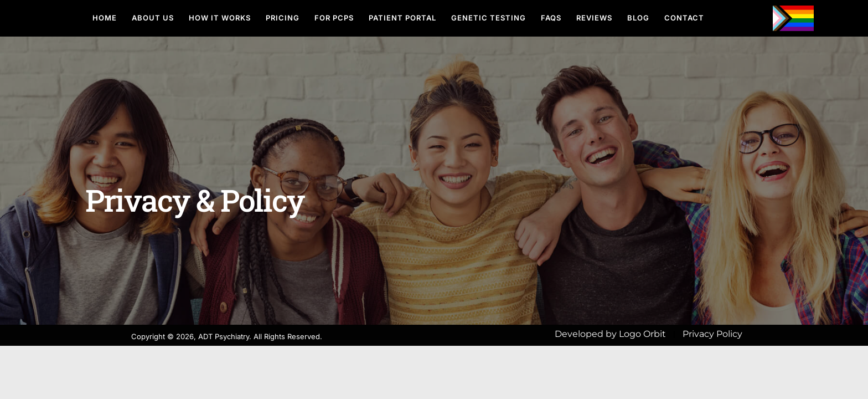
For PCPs (334, 18)
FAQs (551, 18)
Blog (638, 18)
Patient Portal (402, 18)
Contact (684, 18)
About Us (153, 18)
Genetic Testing (489, 18)
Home (105, 18)
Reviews (594, 18)
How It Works (220, 18)
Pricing (283, 18)
